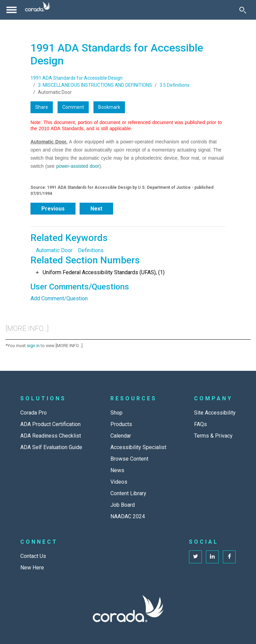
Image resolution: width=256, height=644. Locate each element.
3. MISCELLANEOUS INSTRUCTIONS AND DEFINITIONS (95, 85)
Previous (53, 209)
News (117, 470)
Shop (116, 413)
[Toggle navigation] (12, 10)
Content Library (128, 493)
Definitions (91, 250)
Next (96, 209)
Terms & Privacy (213, 436)
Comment (73, 107)
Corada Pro (34, 413)
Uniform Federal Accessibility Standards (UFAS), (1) (104, 272)
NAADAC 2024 (128, 516)
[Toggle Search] (243, 10)
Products (121, 424)
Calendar (121, 436)
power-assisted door (78, 166)
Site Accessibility (215, 413)
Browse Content (129, 459)
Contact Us (33, 556)
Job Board (123, 505)
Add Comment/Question (59, 298)
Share (42, 107)
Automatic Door (54, 250)
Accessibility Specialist (138, 447)
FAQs (200, 424)
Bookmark (109, 107)
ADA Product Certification (50, 424)
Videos (119, 482)
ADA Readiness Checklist (51, 436)
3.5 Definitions (175, 85)
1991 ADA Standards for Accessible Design (77, 78)
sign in (33, 346)
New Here (32, 568)
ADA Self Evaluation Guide (51, 447)
